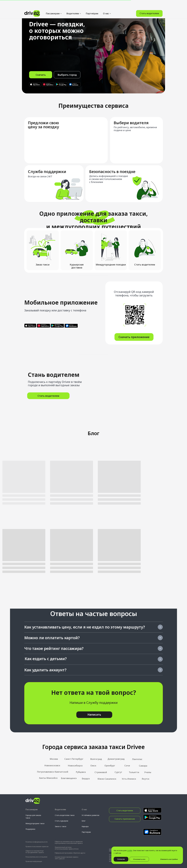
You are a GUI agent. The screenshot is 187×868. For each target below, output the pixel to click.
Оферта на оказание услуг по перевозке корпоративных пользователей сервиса (69, 842)
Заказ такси (43, 265)
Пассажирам (53, 5)
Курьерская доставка (77, 266)
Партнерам (86, 832)
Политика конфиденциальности (36, 842)
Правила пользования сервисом (37, 847)
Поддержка (30, 829)
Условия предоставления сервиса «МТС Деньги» (66, 858)
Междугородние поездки (111, 265)
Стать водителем (145, 265)
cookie (130, 850)
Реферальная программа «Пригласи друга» (70, 853)
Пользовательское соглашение (36, 857)
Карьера (85, 826)
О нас (106, 5)
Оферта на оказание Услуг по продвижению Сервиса (35, 852)
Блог (84, 821)
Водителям (73, 5)
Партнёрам (92, 5)
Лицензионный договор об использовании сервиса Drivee (67, 848)
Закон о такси (61, 826)
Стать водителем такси (65, 815)
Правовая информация (34, 861)
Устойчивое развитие (91, 815)
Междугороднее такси (35, 823)
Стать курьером (61, 821)
